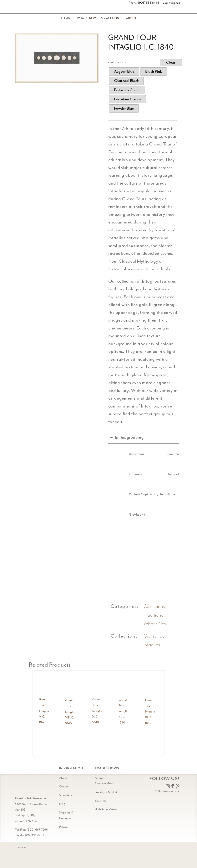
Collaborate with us (167, 791)
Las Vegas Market (106, 792)
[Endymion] (118, 474)
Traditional (154, 615)
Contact (64, 787)
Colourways (117, 63)
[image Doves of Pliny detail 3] (145, 564)
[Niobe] (155, 494)
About (63, 778)
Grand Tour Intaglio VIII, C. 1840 (70, 712)
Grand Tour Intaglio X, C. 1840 (97, 711)
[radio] (124, 71)
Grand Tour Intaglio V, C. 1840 (44, 711)
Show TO (101, 801)
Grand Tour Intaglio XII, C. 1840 (150, 712)
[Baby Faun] (118, 454)
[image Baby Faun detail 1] (120, 564)
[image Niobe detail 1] (171, 564)
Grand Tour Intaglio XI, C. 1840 (124, 711)
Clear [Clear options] (171, 63)
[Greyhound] (118, 515)
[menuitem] (66, 18)
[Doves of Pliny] (155, 474)
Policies (64, 827)
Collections (154, 606)
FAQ (62, 804)
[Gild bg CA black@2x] (25, 786)
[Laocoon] (155, 454)
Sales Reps (66, 795)
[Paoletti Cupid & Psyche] (118, 494)
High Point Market (106, 810)
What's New (155, 624)
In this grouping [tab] (127, 437)
